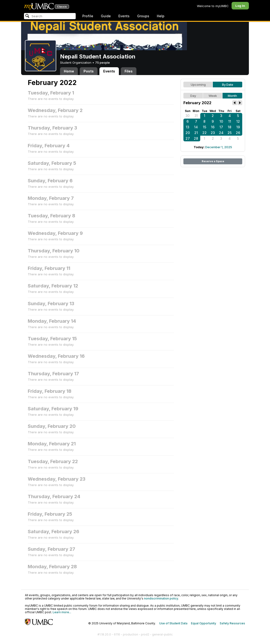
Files (129, 71)
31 (196, 116)
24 (221, 133)
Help (161, 16)
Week (213, 96)
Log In (240, 6)
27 (188, 138)
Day (193, 96)
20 (188, 133)
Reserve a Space (213, 161)
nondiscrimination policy (161, 598)
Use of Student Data (173, 623)
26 (238, 133)
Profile (88, 16)
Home (69, 71)
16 (213, 127)
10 (221, 121)
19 (238, 127)
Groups (143, 16)
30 (188, 116)
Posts (89, 71)
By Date (228, 85)
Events (124, 16)
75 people (102, 63)
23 (213, 133)
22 (205, 133)
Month (232, 96)
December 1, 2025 (219, 147)
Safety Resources (232, 623)
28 (196, 138)
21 (196, 133)
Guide (106, 16)
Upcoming (198, 85)
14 (196, 127)
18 (230, 127)
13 (188, 127)
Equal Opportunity (204, 623)
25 (230, 133)
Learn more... (62, 612)
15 (205, 127)
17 (221, 127)
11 (230, 121)
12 (238, 121)
